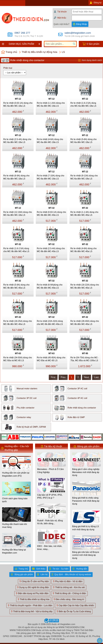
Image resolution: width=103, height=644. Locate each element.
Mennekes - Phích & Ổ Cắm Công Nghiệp (51, 471)
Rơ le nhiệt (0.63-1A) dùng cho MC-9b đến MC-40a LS (51, 214)
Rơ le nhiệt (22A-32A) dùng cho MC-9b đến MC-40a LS (50, 323)
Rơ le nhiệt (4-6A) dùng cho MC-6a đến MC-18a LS (50, 141)
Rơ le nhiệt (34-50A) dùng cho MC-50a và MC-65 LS (18, 359)
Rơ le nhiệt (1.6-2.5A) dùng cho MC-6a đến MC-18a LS (83, 104)
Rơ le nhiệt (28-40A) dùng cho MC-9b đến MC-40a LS (85, 323)
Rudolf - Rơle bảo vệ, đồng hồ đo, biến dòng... (50, 522)
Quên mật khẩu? (62, 24)
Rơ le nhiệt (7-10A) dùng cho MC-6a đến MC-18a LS (51, 177)
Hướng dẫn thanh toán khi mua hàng (15, 526)
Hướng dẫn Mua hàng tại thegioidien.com (14, 551)
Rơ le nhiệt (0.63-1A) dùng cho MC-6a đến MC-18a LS (18, 104)
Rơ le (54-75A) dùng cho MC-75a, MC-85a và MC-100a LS (84, 359)
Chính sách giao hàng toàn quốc (15, 500)
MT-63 (18, 353)
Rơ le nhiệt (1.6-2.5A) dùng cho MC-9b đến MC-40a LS (16, 250)
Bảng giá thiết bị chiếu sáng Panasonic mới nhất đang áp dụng (86, 501)
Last (96, 377)
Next (87, 377)
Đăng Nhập (82, 24)
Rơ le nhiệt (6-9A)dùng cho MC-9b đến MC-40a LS (50, 286)
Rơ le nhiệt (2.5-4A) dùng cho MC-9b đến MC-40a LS (51, 250)
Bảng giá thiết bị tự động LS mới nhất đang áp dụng (85, 528)
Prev (63, 377)
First (53, 377)
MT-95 (85, 353)
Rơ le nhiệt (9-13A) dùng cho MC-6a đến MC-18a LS (84, 177)
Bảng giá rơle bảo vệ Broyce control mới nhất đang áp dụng (86, 555)
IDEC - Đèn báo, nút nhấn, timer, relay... (50, 548)
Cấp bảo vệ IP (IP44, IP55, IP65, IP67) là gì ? (50, 496)
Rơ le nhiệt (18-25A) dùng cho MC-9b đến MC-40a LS (18, 323)
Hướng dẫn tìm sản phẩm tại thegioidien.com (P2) (16, 474)
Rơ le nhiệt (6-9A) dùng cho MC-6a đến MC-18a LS (16, 177)
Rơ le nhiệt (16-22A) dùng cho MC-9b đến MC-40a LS (85, 286)
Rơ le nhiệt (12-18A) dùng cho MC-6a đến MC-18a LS (18, 214)
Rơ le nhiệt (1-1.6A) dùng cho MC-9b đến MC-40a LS (84, 214)
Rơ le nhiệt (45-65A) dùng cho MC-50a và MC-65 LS (51, 359)
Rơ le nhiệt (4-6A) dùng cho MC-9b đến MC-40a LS (84, 250)
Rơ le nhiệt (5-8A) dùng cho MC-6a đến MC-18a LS (84, 141)
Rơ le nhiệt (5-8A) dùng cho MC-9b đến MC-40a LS (16, 286)
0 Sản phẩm (93, 44)
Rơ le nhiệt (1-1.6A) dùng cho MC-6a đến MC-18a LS (51, 104)
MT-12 (18, 99)
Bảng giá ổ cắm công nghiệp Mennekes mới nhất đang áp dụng (86, 472)
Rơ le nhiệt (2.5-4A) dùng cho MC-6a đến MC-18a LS (17, 141)
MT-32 (51, 208)
